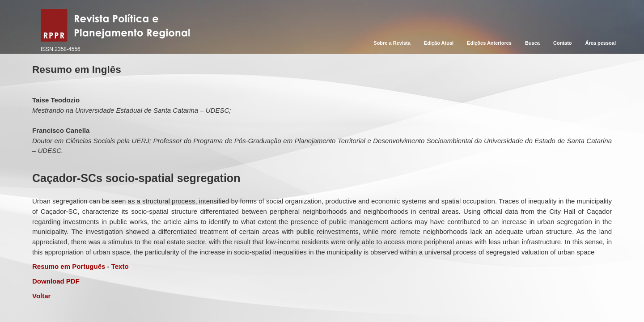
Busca (532, 43)
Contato (563, 43)
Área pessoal (601, 43)
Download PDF (56, 281)
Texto (120, 266)
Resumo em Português (69, 266)
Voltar (41, 296)
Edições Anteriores (489, 43)
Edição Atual (439, 43)
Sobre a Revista (392, 43)
